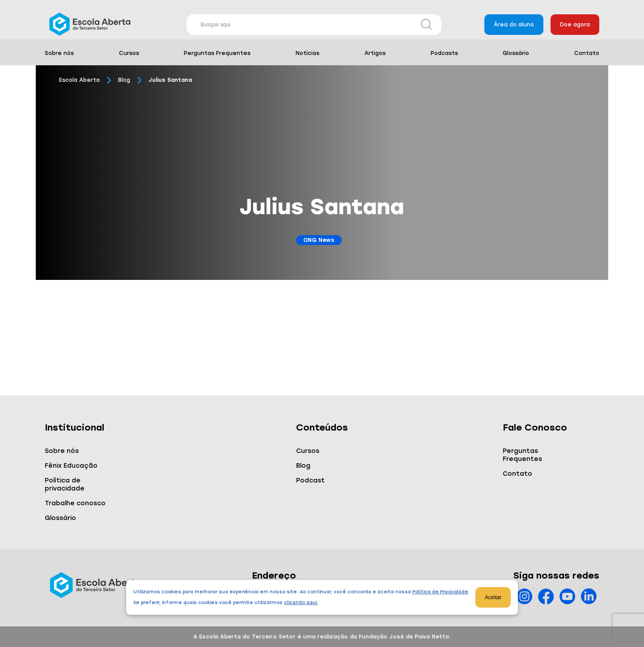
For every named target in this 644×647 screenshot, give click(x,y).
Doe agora (575, 25)
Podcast (310, 480)
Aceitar (493, 597)
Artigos (375, 53)
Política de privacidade (65, 484)
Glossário (516, 53)
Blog (124, 80)
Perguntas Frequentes (217, 53)
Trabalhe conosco (75, 503)
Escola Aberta (79, 80)
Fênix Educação (71, 466)
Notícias (307, 53)
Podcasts (444, 53)
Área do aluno (514, 25)
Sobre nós (59, 53)
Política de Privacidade (440, 592)
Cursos (129, 53)
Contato (587, 53)
